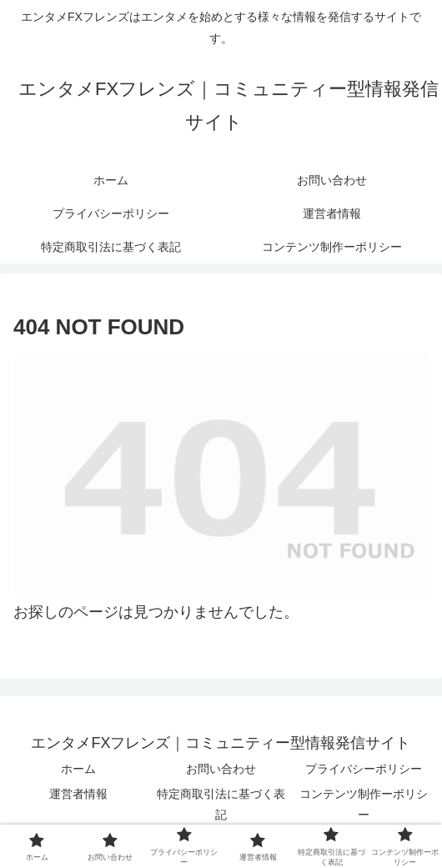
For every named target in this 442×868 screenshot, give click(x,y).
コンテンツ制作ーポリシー (364, 804)
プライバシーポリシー (364, 769)
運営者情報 (78, 794)
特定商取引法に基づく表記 (221, 804)
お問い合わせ (221, 769)
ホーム (78, 769)
